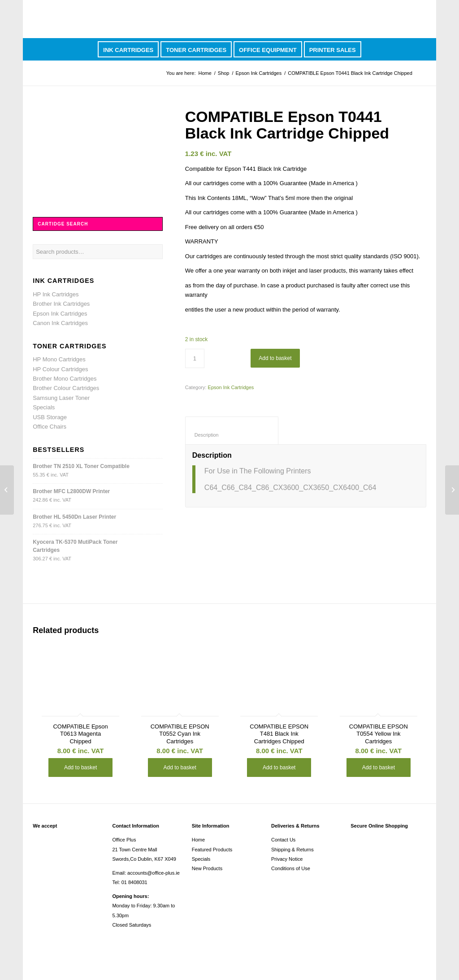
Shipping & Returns (292, 850)
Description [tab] (232, 435)
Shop (224, 73)
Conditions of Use (291, 868)
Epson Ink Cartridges (259, 73)
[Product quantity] (195, 358)
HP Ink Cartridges (56, 294)
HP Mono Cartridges (59, 359)
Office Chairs (50, 427)
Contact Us (283, 840)
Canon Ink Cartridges (60, 323)
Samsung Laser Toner (61, 398)
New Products (207, 868)
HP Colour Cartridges (60, 369)
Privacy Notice (287, 859)
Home (205, 73)
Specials (44, 407)
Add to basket (275, 358)
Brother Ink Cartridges (61, 304)
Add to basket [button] (80, 768)
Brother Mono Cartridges (65, 379)
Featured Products (212, 850)
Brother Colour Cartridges (66, 388)
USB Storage (50, 417)
